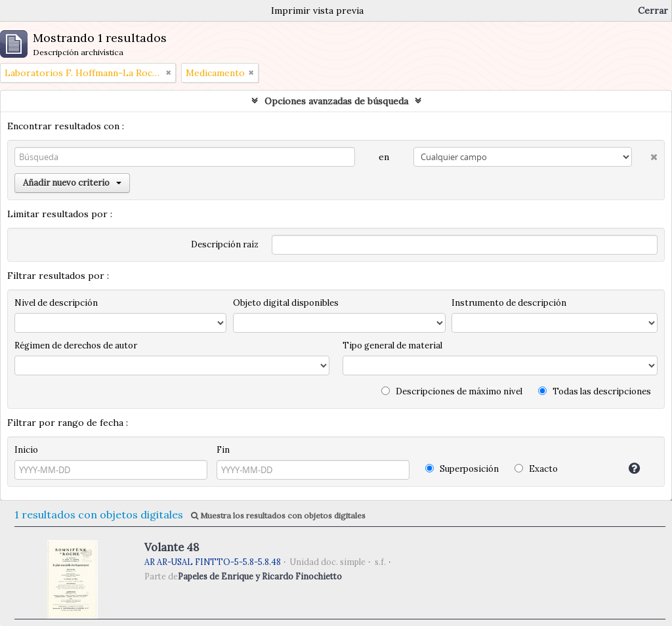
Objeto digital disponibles (286, 303)
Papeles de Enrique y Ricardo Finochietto (260, 576)
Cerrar (653, 10)
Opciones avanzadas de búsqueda (336, 101)
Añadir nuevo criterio (72, 183)
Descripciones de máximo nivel (452, 391)
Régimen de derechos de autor (76, 345)
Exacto (536, 469)
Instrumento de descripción (509, 303)
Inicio (26, 450)
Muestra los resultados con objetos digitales (278, 515)
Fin (223, 450)
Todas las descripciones (595, 391)
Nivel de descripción (56, 303)
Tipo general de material (392, 345)
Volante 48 (172, 547)
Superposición (462, 469)
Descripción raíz (225, 244)
